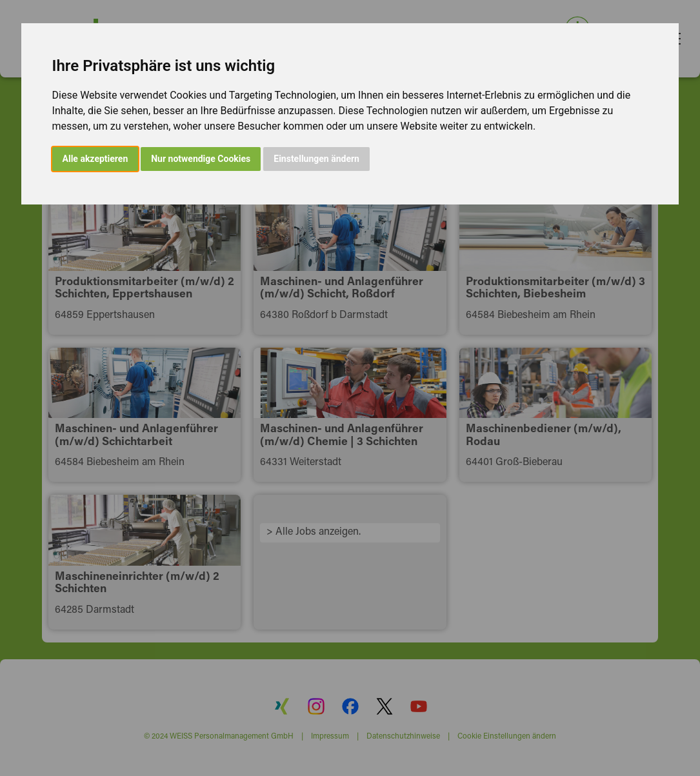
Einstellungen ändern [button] (316, 159)
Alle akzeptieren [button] (95, 159)
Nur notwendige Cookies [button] (201, 159)
